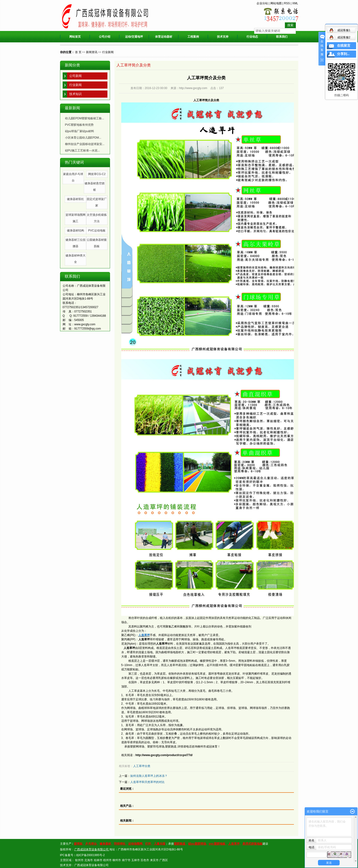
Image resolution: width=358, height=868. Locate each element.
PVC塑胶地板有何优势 (79, 125)
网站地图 (276, 3)
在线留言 (344, 46)
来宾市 (154, 860)
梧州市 (107, 860)
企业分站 (262, 3)
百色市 (145, 860)
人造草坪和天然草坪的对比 (147, 782)
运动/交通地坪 (134, 37)
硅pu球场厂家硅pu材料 (80, 131)
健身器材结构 (76, 231)
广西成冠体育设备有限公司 (91, 865)
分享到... (343, 54)
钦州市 (79, 860)
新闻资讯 (92, 52)
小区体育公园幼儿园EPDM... (83, 138)
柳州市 (117, 860)
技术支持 (223, 37)
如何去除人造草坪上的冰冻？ (149, 776)
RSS (287, 3)
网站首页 (75, 37)
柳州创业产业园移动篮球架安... (85, 144)
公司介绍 (105, 37)
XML (295, 3)
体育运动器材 (164, 37)
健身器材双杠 (76, 199)
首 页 (78, 52)
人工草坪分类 (142, 766)
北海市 (89, 860)
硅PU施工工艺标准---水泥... (83, 151)
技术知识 (76, 94)
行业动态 (252, 37)
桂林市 (98, 860)
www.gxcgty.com (85, 324)
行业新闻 (108, 52)
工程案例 (193, 37)
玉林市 (136, 860)
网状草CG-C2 (97, 174)
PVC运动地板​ (97, 231)
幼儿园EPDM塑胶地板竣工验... (85, 118)
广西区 (164, 860)
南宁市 (126, 860)
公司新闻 (76, 76)
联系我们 (282, 37)
